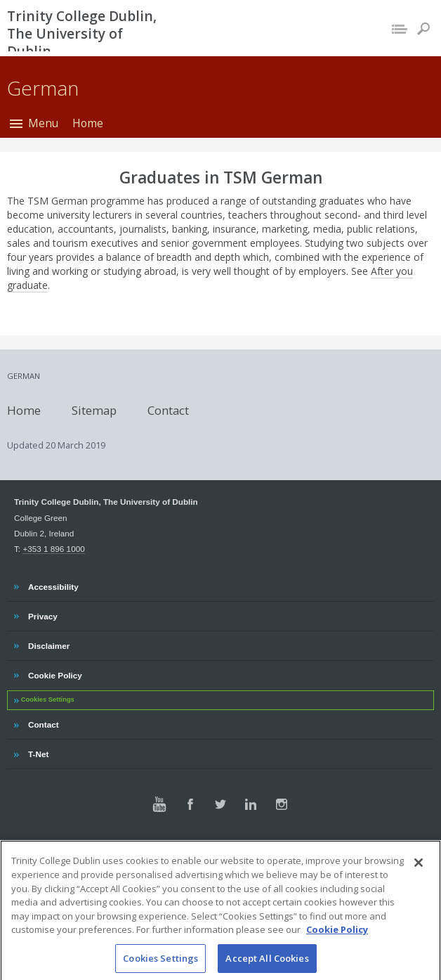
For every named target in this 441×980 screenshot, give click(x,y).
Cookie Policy (55, 673)
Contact (168, 410)
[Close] (419, 897)
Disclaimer (48, 644)
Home (88, 123)
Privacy (42, 614)
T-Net (40, 752)
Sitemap (94, 410)
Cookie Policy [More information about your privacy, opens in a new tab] (337, 964)
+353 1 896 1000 (53, 549)
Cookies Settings (48, 699)
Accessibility (53, 585)
